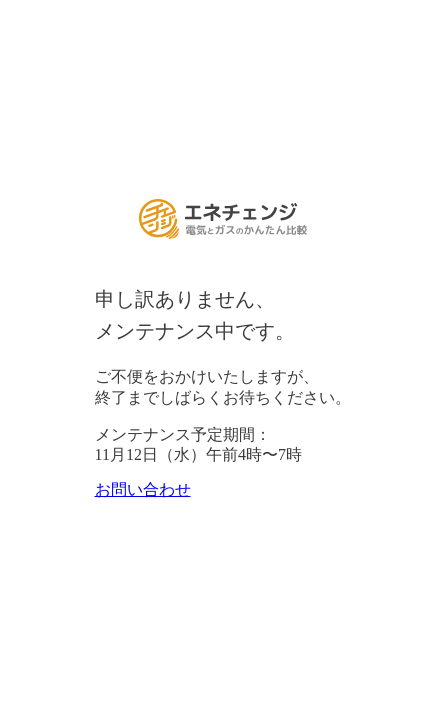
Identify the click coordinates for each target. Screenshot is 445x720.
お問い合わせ (143, 489)
